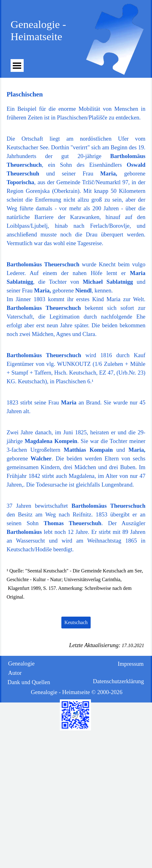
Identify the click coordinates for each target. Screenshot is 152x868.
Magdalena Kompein (51, 441)
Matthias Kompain (88, 450)
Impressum (131, 664)
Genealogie (21, 663)
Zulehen (114, 364)
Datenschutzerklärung (118, 681)
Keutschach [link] (76, 622)
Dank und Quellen (29, 682)
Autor (15, 673)
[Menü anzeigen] (17, 65)
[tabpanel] (76, 106)
